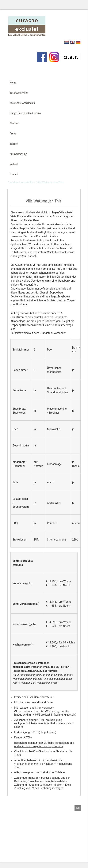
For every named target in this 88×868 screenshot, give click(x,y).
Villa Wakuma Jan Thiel (50, 182)
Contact (14, 174)
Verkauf (14, 164)
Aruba (13, 133)
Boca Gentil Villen (19, 93)
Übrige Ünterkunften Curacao (25, 113)
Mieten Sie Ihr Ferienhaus (23, 42)
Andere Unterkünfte (22, 182)
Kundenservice (16, 48)
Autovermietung (18, 154)
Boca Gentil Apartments (22, 103)
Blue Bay (14, 123)
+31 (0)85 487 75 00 (65, 70)
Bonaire (14, 144)
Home (13, 82)
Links (11, 54)
